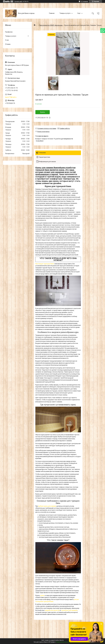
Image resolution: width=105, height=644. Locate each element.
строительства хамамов (69, 610)
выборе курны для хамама (47, 506)
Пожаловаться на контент (64, 642)
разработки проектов (52, 610)
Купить (43, 112)
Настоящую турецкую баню (45, 264)
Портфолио (9, 32)
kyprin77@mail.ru (11, 97)
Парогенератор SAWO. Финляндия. (51, 25)
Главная (52, 13)
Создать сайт (18, 1)
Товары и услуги (65, 13)
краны (42, 595)
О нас (7, 40)
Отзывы (8, 44)
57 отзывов (85, 1)
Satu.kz (62, 640)
